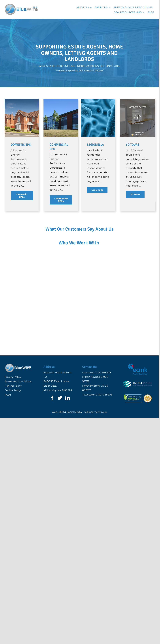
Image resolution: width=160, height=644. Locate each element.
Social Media (74, 417)
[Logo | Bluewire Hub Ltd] (21, 5)
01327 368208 (103, 378)
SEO (61, 417)
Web (55, 417)
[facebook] (52, 403)
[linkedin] (68, 403)
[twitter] (60, 403)
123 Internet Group (96, 417)
